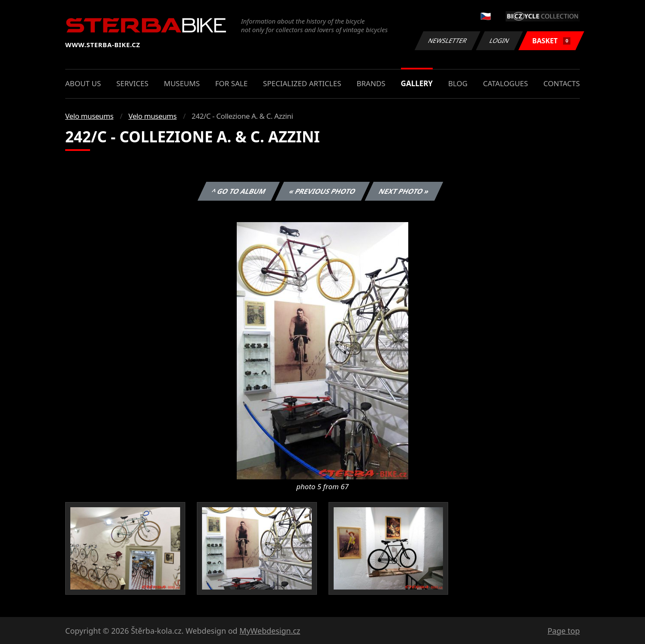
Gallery (417, 83)
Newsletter (447, 41)
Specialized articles (302, 83)
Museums (182, 83)
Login (500, 41)
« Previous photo (322, 191)
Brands (371, 83)
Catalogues (505, 83)
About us (83, 83)
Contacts (562, 83)
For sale (232, 83)
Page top (564, 631)
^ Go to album (238, 191)
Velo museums (89, 116)
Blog (458, 83)
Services (132, 83)
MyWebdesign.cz (270, 631)
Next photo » (404, 191)
